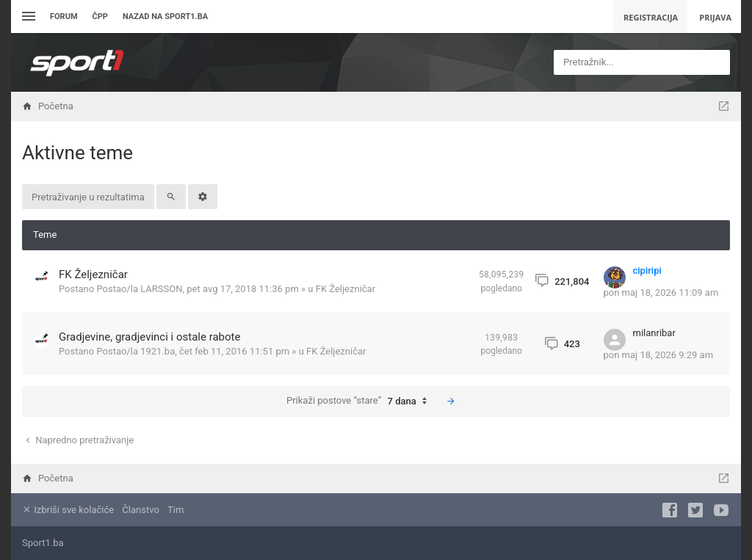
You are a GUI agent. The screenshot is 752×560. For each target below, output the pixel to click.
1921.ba (158, 351)
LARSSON (161, 289)
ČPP (100, 17)
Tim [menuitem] (176, 510)
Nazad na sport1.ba (165, 17)
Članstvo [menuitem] (140, 510)
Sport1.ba (43, 543)
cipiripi (647, 270)
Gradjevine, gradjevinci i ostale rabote (149, 337)
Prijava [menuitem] (715, 17)
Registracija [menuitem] (651, 17)
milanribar (654, 333)
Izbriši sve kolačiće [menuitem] (68, 510)
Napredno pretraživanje (78, 440)
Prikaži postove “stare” (360, 401)
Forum (64, 17)
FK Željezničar (93, 274)
